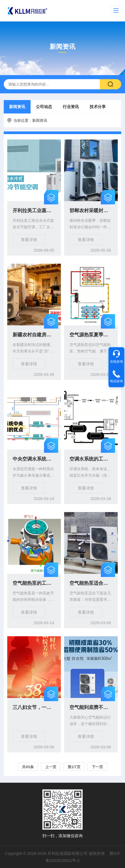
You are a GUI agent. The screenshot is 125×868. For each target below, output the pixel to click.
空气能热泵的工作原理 (34, 583)
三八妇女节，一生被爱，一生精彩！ (34, 707)
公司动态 (44, 107)
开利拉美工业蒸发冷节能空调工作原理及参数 (34, 211)
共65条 (28, 767)
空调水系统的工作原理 (91, 459)
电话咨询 (116, 381)
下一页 (97, 767)
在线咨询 (116, 362)
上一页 (51, 767)
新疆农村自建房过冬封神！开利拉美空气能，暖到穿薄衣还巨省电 (34, 335)
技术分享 (98, 107)
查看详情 (29, 240)
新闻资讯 (17, 107)
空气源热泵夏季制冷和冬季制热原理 (91, 335)
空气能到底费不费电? (91, 707)
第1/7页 (74, 767)
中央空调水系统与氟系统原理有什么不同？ (34, 459)
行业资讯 (71, 107)
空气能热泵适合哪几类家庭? (91, 583)
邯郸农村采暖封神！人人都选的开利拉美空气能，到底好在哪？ (91, 211)
